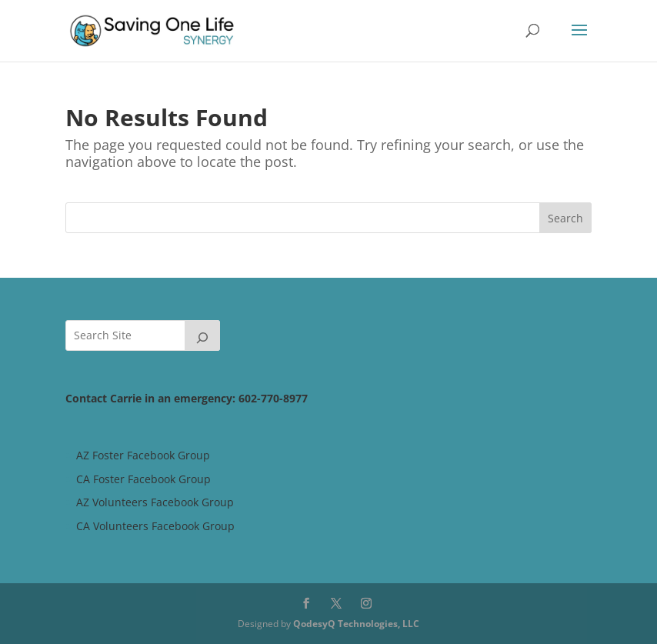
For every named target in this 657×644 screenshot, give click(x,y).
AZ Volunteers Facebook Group (155, 502)
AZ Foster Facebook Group (143, 455)
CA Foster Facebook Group (143, 479)
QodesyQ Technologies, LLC (356, 624)
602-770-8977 (273, 398)
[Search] (202, 335)
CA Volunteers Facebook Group (155, 526)
